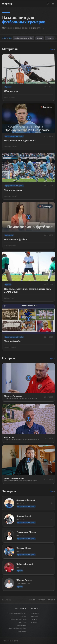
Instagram (51, 600)
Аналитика (22, 622)
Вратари (40, 38)
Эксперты (34, 619)
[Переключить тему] (48, 4)
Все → (52, 49)
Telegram (32, 600)
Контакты (34, 622)
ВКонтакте (41, 600)
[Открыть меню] (53, 4)
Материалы (35, 613)
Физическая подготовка (18, 619)
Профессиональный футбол (24, 38)
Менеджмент (22, 625)
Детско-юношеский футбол (17, 629)
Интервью (34, 616)
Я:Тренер (7, 4)
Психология (22, 632)
